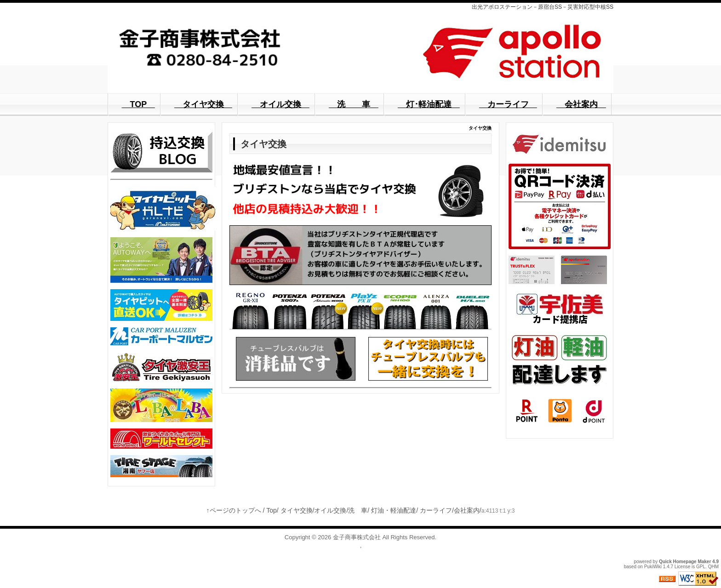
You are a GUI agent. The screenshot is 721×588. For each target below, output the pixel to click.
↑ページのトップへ (234, 510)
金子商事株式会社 (357, 537)
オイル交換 (330, 510)
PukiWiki (653, 567)
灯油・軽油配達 (394, 510)
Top (272, 510)
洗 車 (358, 510)
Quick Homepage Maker (685, 562)
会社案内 (467, 510)
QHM (713, 567)
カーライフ (436, 510)
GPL (701, 567)
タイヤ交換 (297, 510)
